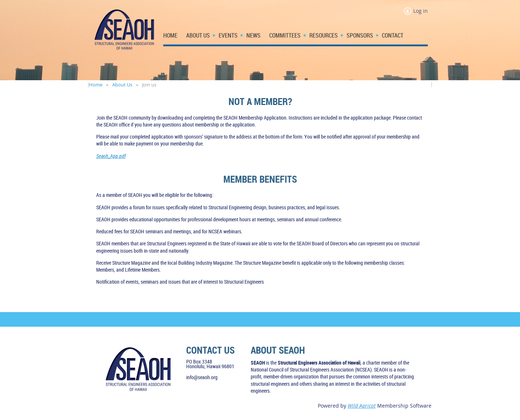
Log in (421, 11)
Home (96, 85)
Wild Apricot (362, 406)
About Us (122, 85)
